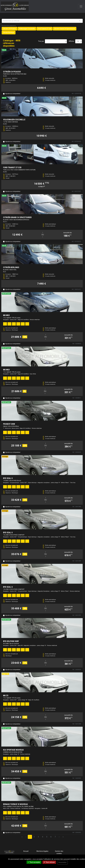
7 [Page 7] (55, 837)
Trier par (41, 41)
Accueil (26, 851)
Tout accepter (34, 862)
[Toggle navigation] (81, 6)
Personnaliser (62, 862)
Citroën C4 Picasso (10, 29)
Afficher (71, 41)
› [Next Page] (59, 837)
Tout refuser (49, 862)
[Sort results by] (56, 41)
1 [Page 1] (30, 837)
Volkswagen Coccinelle (27, 29)
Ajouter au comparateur (13, 94)
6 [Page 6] (51, 837)
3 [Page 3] (38, 837)
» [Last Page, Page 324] (63, 837)
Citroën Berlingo (9, 32)
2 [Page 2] (34, 837)
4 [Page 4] (43, 837)
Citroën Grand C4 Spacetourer (65, 29)
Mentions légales (42, 851)
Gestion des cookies (59, 852)
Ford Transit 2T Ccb (44, 29)
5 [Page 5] (47, 837)
